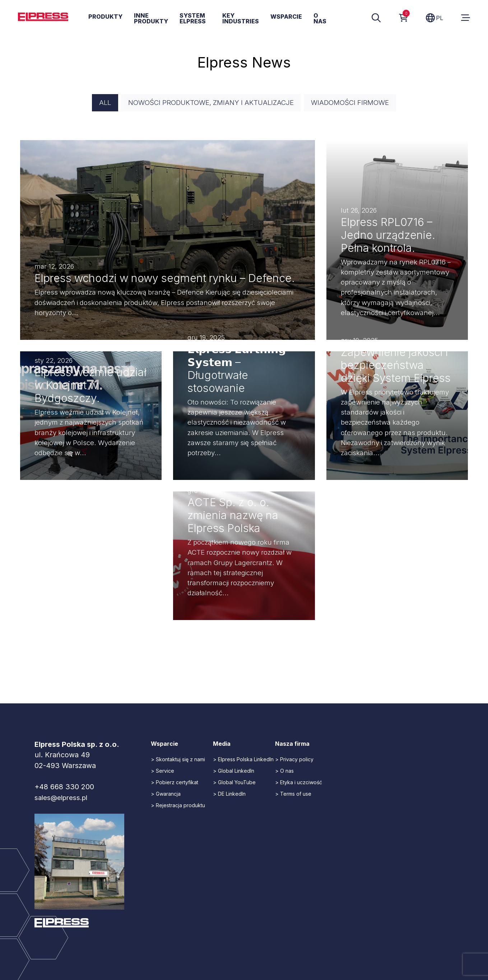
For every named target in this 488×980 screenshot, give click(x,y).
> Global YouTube (234, 783)
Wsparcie (286, 17)
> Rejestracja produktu (178, 806)
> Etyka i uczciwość (299, 783)
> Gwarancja (166, 795)
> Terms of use (293, 795)
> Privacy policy (294, 760)
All (98, 103)
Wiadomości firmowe (355, 103)
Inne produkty (151, 19)
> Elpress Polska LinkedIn (243, 760)
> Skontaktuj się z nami (178, 760)
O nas (320, 19)
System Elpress (193, 19)
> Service (162, 772)
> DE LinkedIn (229, 795)
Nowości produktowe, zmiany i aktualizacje (209, 103)
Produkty (105, 17)
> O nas (284, 772)
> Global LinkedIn (234, 772)
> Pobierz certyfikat (175, 783)
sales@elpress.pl (63, 799)
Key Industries (241, 19)
